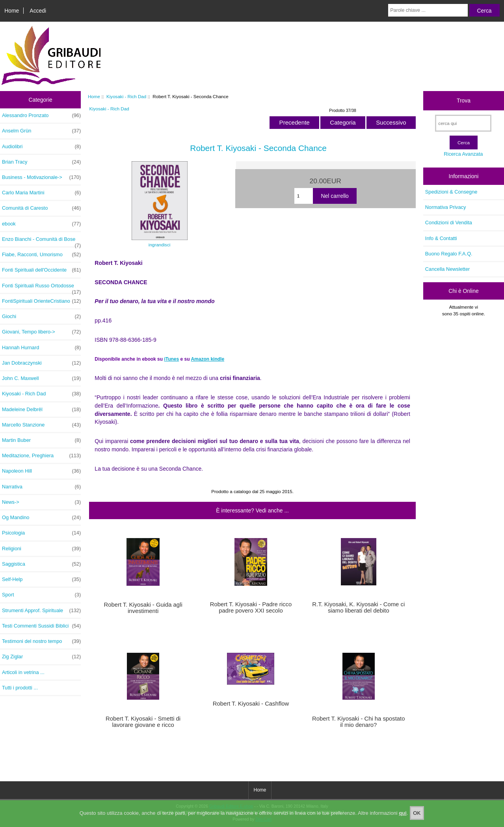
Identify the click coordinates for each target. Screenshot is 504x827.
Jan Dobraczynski (41, 363)
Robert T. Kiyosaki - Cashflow (251, 704)
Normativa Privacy (445, 207)
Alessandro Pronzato (41, 115)
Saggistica (41, 564)
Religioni (41, 549)
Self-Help (41, 579)
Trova (464, 101)
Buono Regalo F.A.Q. (449, 254)
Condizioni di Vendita (449, 223)
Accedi (38, 11)
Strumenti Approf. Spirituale (41, 611)
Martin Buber (41, 440)
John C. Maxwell (41, 378)
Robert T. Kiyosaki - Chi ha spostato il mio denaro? (358, 722)
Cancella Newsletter (447, 269)
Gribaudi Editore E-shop (231, 806)
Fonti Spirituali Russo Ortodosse (41, 288)
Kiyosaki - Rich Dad (126, 96)
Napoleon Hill (41, 471)
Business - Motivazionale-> (41, 177)
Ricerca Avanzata (463, 154)
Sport (41, 595)
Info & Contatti (441, 238)
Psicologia (41, 533)
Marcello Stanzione (41, 425)
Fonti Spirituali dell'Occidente (41, 270)
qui (403, 821)
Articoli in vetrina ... (23, 672)
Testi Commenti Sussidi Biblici (41, 626)
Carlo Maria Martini (41, 193)
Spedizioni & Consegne (451, 192)
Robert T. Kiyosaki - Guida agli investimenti (143, 608)
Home (12, 11)
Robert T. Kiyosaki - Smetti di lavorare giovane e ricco (143, 722)
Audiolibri (41, 147)
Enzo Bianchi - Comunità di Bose (41, 241)
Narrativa (41, 487)
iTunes (171, 359)
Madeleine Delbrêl (41, 410)
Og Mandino (41, 518)
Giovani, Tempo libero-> (41, 332)
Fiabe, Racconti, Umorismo (41, 255)
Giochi (41, 317)
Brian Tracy (41, 162)
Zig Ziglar (41, 657)
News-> (41, 502)
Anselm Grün (41, 131)
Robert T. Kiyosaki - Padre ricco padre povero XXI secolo (251, 607)
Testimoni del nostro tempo (41, 641)
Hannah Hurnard (41, 348)
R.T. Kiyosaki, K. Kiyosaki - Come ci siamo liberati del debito (358, 607)
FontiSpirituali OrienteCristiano (41, 301)
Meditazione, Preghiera (41, 456)
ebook (41, 224)
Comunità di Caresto (41, 208)
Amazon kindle (207, 359)
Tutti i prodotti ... (20, 688)
